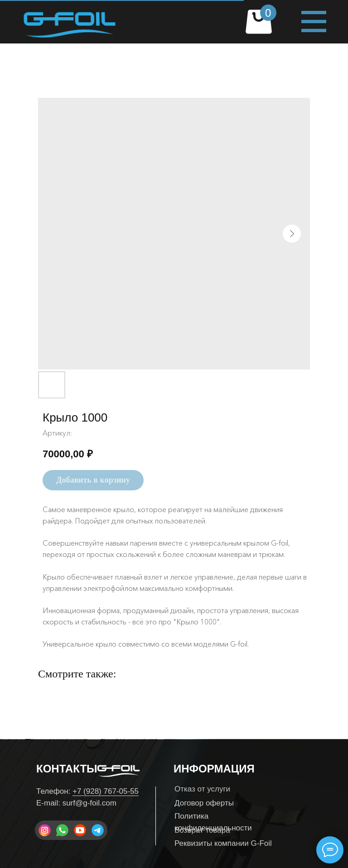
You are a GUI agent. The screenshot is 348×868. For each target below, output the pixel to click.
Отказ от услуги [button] (202, 789)
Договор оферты (204, 803)
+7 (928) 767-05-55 (106, 791)
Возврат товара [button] (202, 830)
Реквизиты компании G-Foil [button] (223, 843)
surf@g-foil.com (89, 803)
